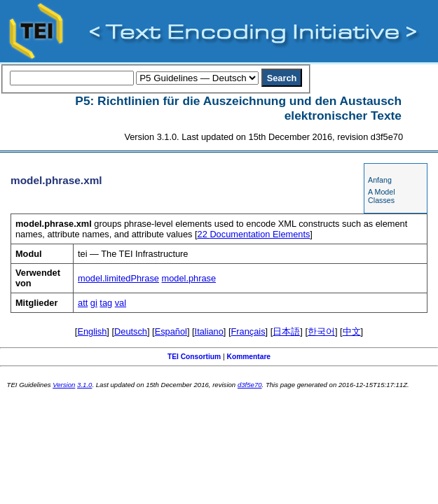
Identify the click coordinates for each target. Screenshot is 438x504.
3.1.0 (84, 385)
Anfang (380, 180)
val (121, 303)
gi (94, 303)
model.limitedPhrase (118, 278)
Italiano (209, 331)
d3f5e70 (250, 385)
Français (248, 331)
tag (106, 303)
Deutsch (131, 331)
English (92, 331)
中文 (352, 331)
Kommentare (249, 357)
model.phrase (189, 278)
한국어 (321, 331)
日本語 (286, 331)
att (83, 303)
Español (171, 331)
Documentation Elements (254, 234)
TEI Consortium (194, 357)
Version (64, 385)
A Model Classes (382, 196)
